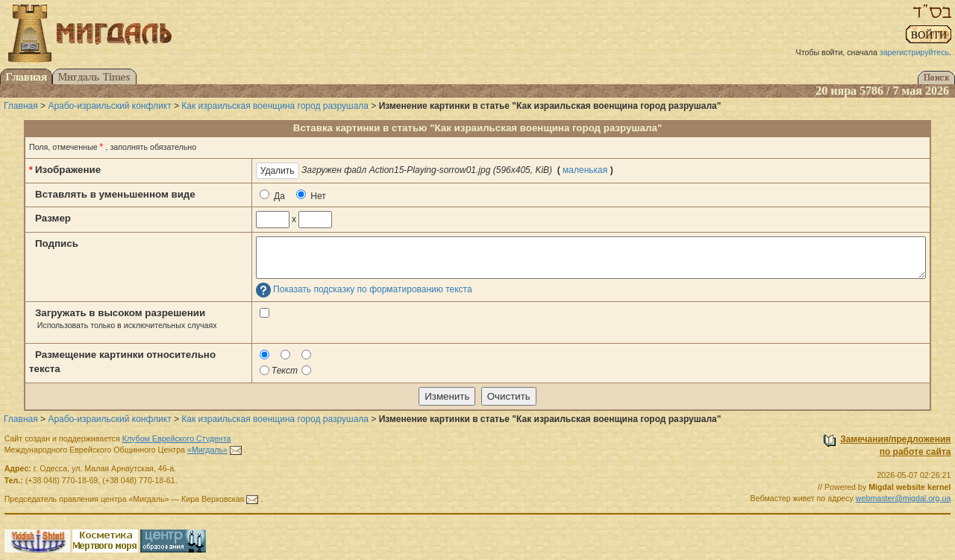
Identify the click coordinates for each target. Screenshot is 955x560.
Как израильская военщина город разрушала (275, 106)
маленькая (585, 170)
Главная (21, 106)
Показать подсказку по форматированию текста (373, 290)
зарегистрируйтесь (914, 52)
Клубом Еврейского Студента (177, 438)
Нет (311, 195)
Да (272, 195)
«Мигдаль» (207, 450)
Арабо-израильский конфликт (109, 106)
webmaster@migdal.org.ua (904, 498)
